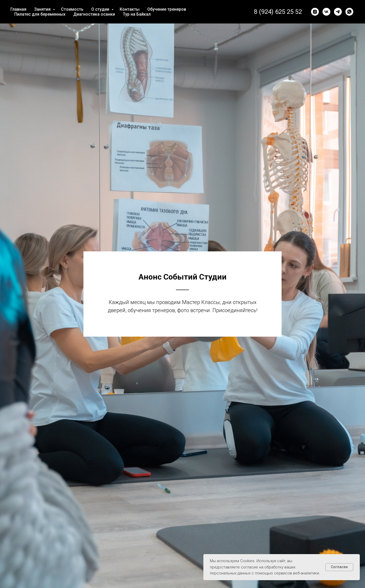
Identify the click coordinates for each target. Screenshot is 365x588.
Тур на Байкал (137, 14)
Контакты (130, 9)
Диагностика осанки (94, 14)
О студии (101, 9)
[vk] (326, 12)
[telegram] (338, 12)
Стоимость (72, 9)
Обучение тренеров (167, 9)
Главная (18, 9)
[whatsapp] (349, 12)
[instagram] (315, 12)
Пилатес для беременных (40, 14)
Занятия (43, 9)
